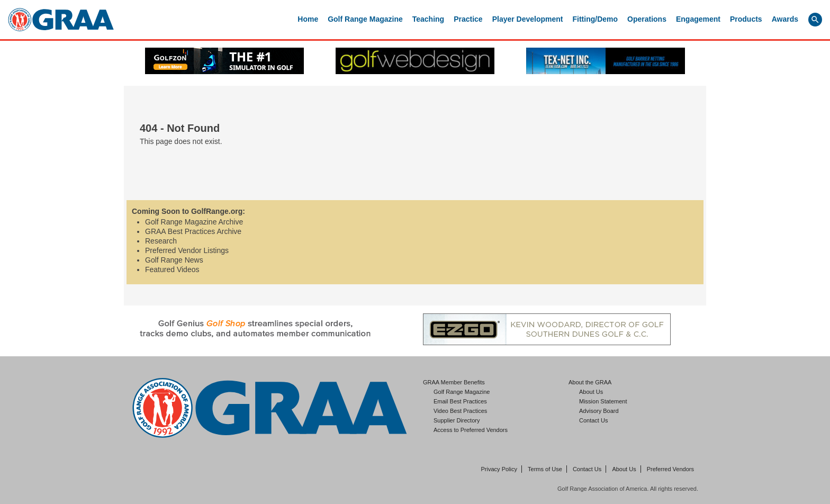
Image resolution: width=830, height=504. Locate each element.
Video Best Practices (460, 411)
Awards (785, 19)
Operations (647, 19)
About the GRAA (590, 382)
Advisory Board (599, 411)
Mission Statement (603, 401)
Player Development (528, 19)
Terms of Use (545, 469)
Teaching (428, 19)
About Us (591, 392)
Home (308, 19)
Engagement (698, 19)
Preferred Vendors (670, 469)
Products (746, 19)
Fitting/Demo (596, 19)
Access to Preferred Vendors (471, 430)
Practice (468, 19)
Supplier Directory (457, 420)
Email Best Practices (460, 401)
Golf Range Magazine (365, 19)
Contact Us (593, 420)
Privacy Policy (499, 469)
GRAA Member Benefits (454, 382)
